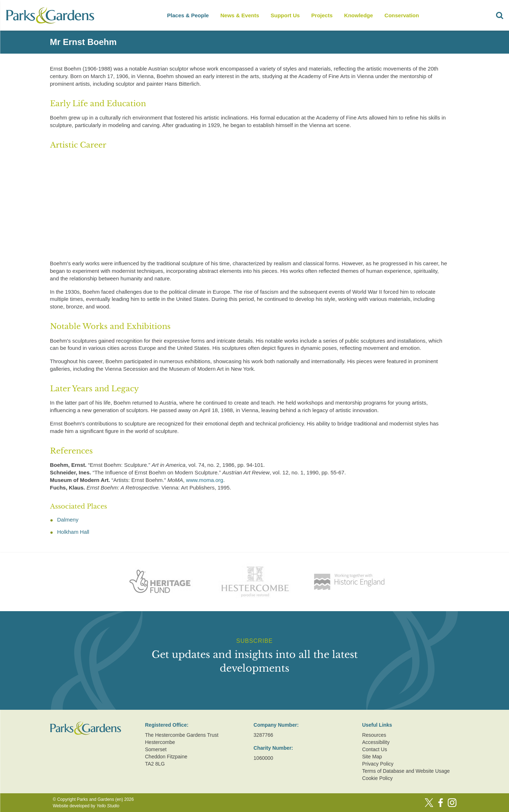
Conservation (402, 15)
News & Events (240, 15)
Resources (374, 735)
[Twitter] (429, 803)
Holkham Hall (73, 532)
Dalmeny (68, 520)
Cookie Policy (377, 778)
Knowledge (358, 15)
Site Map (372, 757)
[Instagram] (452, 803)
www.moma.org (204, 480)
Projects (322, 15)
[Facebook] (441, 803)
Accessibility (376, 742)
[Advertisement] (249, 206)
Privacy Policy (378, 764)
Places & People (188, 15)
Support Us (285, 15)
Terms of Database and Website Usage (406, 771)
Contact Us (374, 749)
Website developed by (86, 806)
